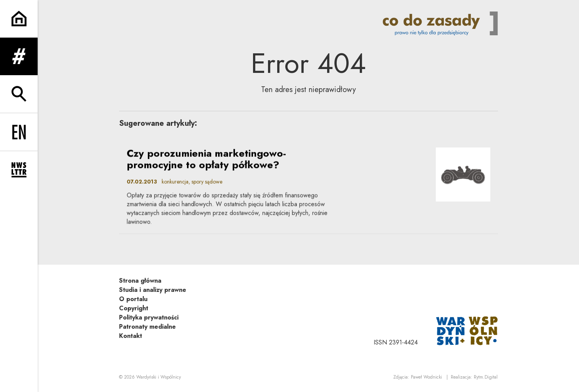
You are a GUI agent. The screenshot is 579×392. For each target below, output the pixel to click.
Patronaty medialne (147, 327)
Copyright (134, 308)
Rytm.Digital (486, 377)
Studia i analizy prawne (153, 290)
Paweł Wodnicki (426, 377)
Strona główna (140, 281)
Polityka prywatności (149, 317)
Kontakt (131, 336)
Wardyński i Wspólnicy (159, 377)
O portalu (133, 299)
